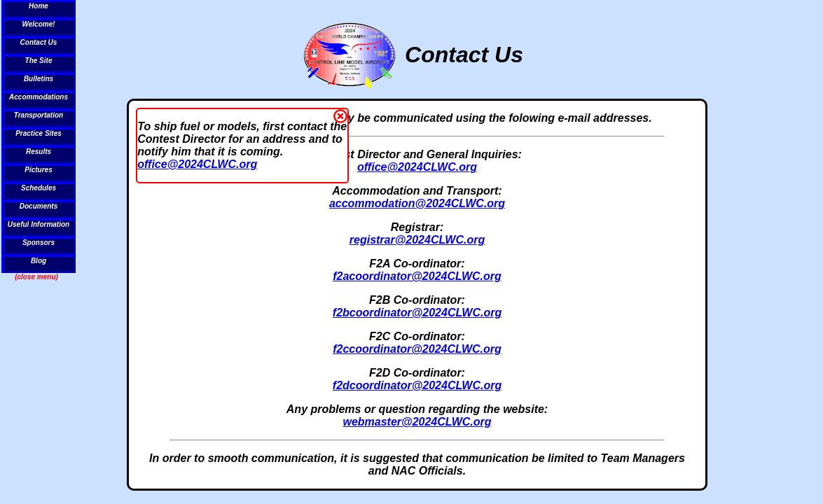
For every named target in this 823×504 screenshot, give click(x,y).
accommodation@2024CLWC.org (417, 203)
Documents (39, 206)
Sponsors (39, 243)
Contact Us (39, 42)
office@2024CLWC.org (197, 164)
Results (39, 152)
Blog (39, 261)
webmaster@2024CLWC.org (417, 422)
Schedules (39, 188)
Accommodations (39, 97)
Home (39, 6)
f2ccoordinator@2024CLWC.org (417, 349)
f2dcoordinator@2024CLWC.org (417, 385)
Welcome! (38, 24)
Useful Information (39, 224)
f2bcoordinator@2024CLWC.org (417, 313)
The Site (39, 61)
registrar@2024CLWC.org (417, 240)
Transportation (39, 115)
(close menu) (36, 277)
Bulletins (39, 79)
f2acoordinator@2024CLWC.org (417, 276)
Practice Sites (39, 133)
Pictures (38, 170)
